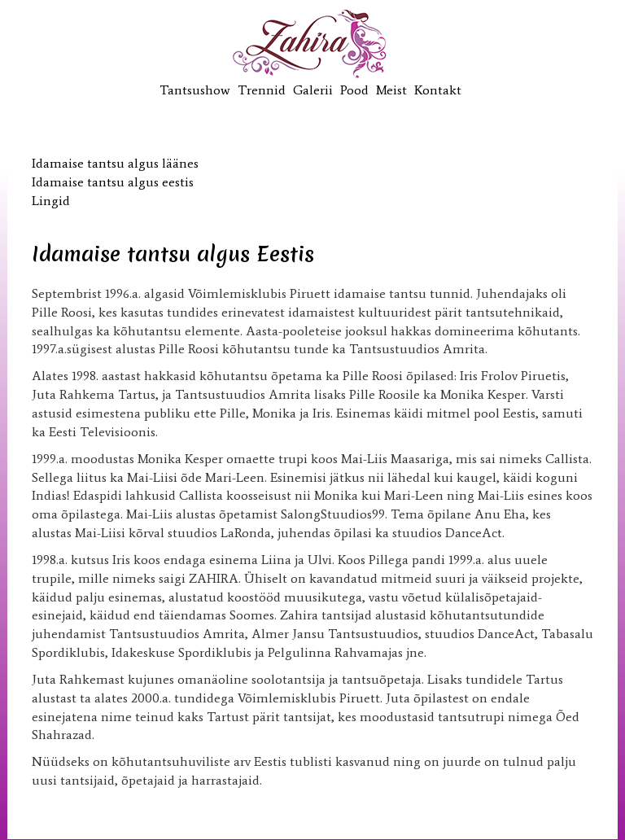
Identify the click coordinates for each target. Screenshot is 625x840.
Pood (354, 90)
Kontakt (438, 90)
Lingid (51, 201)
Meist (391, 90)
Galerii (313, 90)
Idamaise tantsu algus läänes (115, 163)
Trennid (262, 90)
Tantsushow (195, 90)
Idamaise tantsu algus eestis (113, 182)
